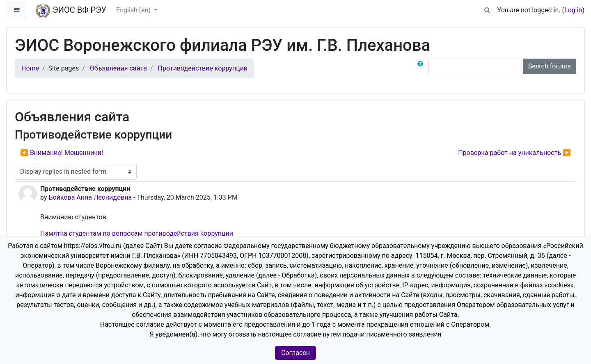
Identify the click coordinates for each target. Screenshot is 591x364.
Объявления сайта (118, 68)
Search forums (550, 66)
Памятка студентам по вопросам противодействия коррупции (137, 233)
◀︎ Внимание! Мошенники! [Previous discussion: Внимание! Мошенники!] (62, 153)
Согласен (295, 353)
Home (30, 68)
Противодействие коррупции (203, 68)
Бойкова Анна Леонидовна (90, 197)
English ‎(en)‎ (134, 10)
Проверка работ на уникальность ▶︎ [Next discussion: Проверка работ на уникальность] (514, 153)
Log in (573, 10)
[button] (488, 9)
